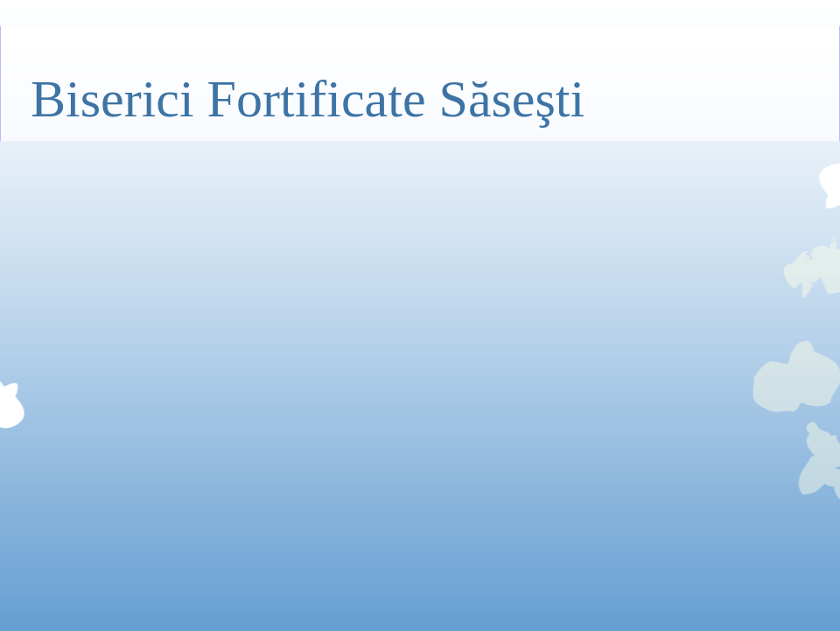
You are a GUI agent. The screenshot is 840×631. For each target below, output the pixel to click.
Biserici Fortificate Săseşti (308, 99)
